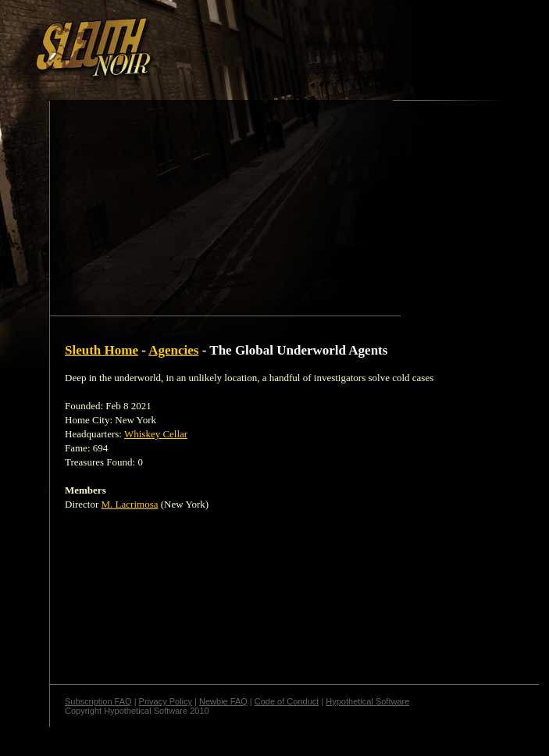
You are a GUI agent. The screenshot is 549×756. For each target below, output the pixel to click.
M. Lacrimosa (130, 504)
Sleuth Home (102, 350)
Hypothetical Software (367, 701)
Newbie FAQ (223, 701)
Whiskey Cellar (156, 434)
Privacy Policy (166, 701)
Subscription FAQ (98, 701)
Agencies (173, 350)
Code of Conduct (287, 701)
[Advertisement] (149, 149)
